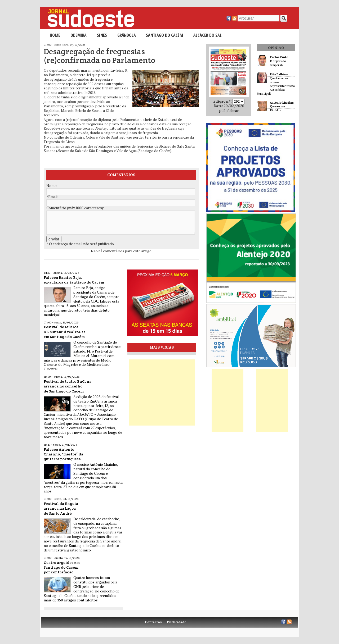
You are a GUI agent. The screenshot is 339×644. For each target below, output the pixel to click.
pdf (222, 111)
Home (55, 35)
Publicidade (177, 622)
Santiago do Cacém (164, 35)
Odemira (79, 35)
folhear (233, 111)
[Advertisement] (162, 392)
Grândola (127, 35)
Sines (102, 35)
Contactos (153, 622)
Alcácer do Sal (208, 35)
